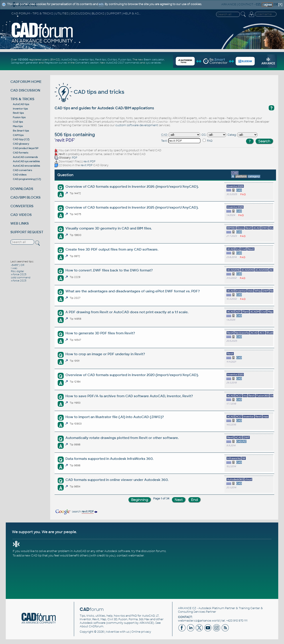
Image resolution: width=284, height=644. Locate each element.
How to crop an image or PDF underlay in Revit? (105, 354)
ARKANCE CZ (187, 608)
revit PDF (89, 161)
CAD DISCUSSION (25, 90)
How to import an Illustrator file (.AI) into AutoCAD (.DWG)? (115, 417)
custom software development (137, 125)
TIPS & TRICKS (22, 99)
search (76, 512)
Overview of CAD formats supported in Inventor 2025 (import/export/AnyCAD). (132, 207)
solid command (21, 277)
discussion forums (153, 551)
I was (14, 268)
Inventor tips (86, 60)
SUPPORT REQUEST (27, 232)
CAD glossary (21, 144)
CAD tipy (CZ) (21, 139)
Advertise (112, 632)
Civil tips (112, 60)
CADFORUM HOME (26, 82)
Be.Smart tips (21, 131)
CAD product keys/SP (26, 148)
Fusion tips (125, 60)
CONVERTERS (22, 206)
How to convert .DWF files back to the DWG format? (109, 270)
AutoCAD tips (69, 60)
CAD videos (20, 175)
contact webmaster (130, 556)
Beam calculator (154, 60)
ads (101, 4)
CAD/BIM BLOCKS (26, 197)
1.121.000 (23, 60)
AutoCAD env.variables (27, 166)
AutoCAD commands (25, 157)
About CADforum (92, 626)
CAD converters (23, 170)
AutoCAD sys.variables (26, 161)
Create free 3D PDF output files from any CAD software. (112, 249)
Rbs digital (17, 271)
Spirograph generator (25, 63)
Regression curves (56, 63)
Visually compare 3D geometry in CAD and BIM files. (109, 228)
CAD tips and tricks (89, 92)
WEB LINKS (20, 223)
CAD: (165, 135)
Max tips (18, 126)
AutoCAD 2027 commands (123, 63)
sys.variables (154, 63)
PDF (75, 158)
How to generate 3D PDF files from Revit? (100, 333)
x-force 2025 (19, 274)
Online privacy (141, 632)
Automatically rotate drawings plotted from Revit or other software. (122, 438)
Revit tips (101, 60)
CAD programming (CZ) (27, 179)
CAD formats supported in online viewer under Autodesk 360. (117, 480)
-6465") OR (18, 265)
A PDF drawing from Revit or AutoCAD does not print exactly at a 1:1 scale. (127, 312)
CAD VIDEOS (21, 215)
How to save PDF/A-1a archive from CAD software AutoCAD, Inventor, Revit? (129, 396)
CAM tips (18, 135)
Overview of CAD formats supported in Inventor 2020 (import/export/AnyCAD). (132, 375)
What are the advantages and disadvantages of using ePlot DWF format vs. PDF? (133, 291)
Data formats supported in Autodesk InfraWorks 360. (109, 459)
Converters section (87, 63)
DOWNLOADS (22, 189)
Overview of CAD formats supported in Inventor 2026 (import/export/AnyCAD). (132, 186)
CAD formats (21, 153)
